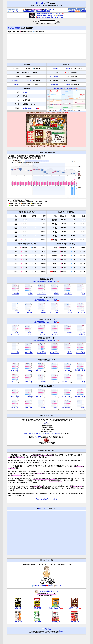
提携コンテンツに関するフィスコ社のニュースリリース (42, 433)
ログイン (81, 9)
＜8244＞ (56, 292)
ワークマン (29, 353)
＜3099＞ (17, 292)
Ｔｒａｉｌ (29, 334)
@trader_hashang (39, 586)
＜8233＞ (30, 292)
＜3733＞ (17, 333)
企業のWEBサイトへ (30, 108)
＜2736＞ (43, 351)
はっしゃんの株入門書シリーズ (46, 591)
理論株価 (56, 68)
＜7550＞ (56, 351)
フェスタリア (41, 353)
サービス (56, 381)
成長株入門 (37, 622)
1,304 (68, 68)
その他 (83, 381)
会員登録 (72, 9)
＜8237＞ (83, 292)
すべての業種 (15, 370)
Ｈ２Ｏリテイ (41, 294)
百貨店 (17, 28)
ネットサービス (67, 381)
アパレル (30, 370)
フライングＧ (80, 353)
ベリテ (70, 353)
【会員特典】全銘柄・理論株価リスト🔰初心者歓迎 (50, 15)
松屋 (83, 294)
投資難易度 (55, 84)
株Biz (61, 631)
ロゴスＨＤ (55, 334)
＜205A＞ (56, 333)
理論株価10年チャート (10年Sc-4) (65, 88)
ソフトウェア (15, 334)
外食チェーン (15, 381)
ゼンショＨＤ (54, 353)
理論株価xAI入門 (55, 608)
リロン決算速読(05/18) (43, 11)
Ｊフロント (68, 294)
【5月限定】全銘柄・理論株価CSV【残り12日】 (49, 14)
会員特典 (71, 11)
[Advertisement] (46, 47)
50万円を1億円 (73, 608)
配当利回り (16, 80)
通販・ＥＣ (29, 381)
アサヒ (70, 334)
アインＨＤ (42, 334)
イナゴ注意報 (54, 76)
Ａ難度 (68, 84)
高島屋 (30, 294)
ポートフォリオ (13, 11)
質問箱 (83, 11)
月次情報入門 (56, 622)
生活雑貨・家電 (80, 370)
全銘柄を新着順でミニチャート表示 (45, 282)
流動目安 (16, 84)
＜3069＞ (17, 351)
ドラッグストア (67, 370)
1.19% (28, 80)
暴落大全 (18, 608)
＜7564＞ (30, 351)
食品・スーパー (41, 370)
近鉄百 (56, 294)
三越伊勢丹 (16, 294)
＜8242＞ (43, 292)
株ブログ (58, 586)
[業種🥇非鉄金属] (49, 9)
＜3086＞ (69, 292)
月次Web (40, 3)
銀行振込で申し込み (57, 17)
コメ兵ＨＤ (81, 334)
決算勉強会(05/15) (29, 11)
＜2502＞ (69, 333)
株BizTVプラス (43, 508)
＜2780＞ (83, 333)
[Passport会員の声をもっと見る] (46, 499)
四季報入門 (37, 608)
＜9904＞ (69, 351)
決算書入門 (18, 622)
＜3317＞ (83, 351)
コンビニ (56, 370)
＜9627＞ (43, 333)
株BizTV (50, 586)
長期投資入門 (75, 622)
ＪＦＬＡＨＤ (15, 353)
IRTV (40, 437)
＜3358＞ (30, 333)
